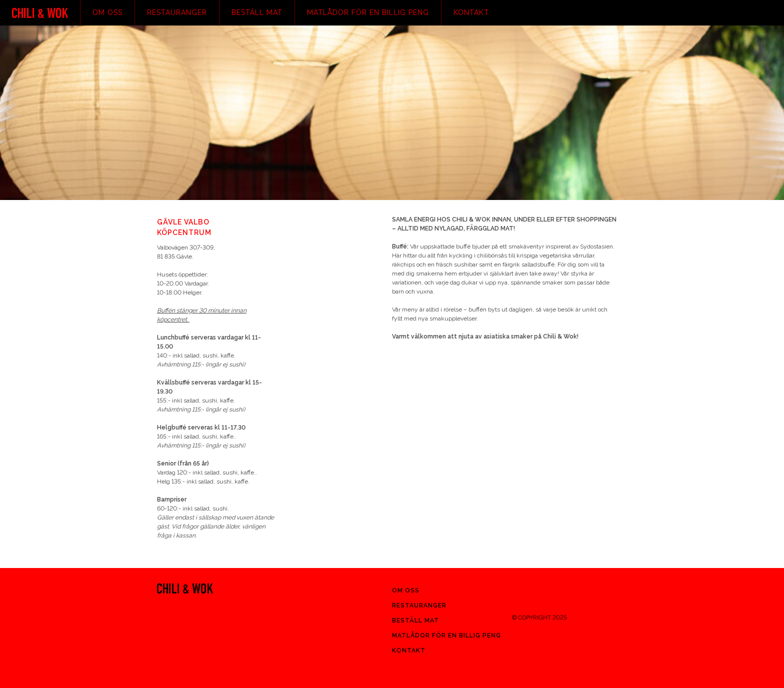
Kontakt (471, 12)
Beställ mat (257, 12)
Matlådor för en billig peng (368, 12)
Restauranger (177, 12)
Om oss (107, 12)
